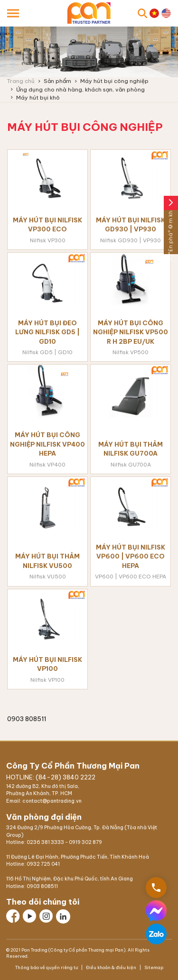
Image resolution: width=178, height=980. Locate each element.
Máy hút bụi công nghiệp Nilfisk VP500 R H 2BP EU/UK (131, 332)
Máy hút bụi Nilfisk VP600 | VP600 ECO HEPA (131, 556)
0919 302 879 (85, 842)
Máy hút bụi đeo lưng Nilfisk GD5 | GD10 (47, 332)
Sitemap (153, 967)
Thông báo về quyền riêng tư (47, 967)
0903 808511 (42, 886)
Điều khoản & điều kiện (111, 967)
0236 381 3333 (45, 842)
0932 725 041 (43, 864)
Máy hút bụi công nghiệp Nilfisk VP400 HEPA (47, 444)
